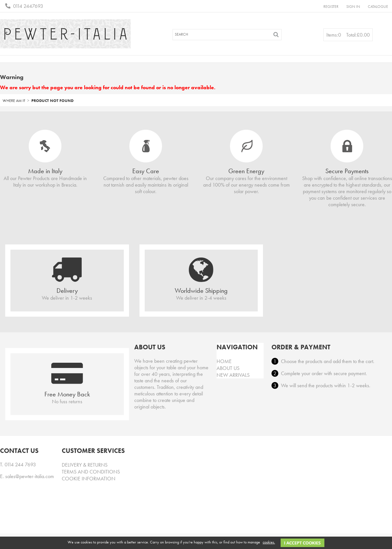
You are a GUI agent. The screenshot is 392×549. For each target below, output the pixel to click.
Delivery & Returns (85, 465)
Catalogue (378, 7)
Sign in (353, 7)
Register (331, 7)
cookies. (269, 542)
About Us (228, 368)
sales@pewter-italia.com (30, 476)
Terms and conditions (91, 472)
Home (224, 361)
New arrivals (233, 375)
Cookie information (89, 479)
